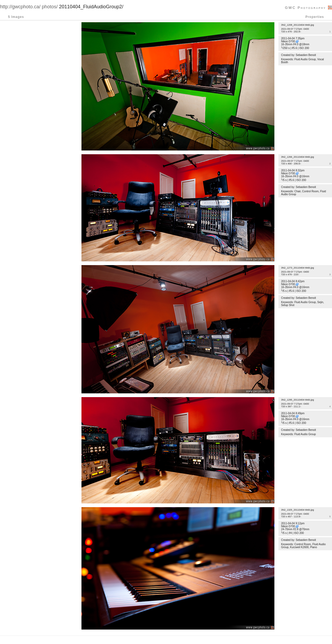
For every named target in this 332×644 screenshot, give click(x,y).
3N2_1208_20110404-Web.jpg (297, 25)
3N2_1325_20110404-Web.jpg (297, 510)
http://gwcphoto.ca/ (20, 7)
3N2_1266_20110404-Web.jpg (297, 157)
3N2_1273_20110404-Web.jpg (297, 268)
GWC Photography (308, 8)
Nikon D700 (288, 41)
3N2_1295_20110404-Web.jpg (297, 400)
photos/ (50, 7)
